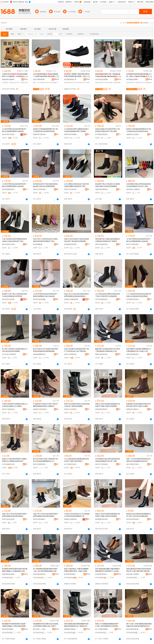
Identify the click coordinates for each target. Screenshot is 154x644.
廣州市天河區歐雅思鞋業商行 (102, 464)
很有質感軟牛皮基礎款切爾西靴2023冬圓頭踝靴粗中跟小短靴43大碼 (139, 350)
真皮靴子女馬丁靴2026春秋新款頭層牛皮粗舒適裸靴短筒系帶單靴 (14, 295)
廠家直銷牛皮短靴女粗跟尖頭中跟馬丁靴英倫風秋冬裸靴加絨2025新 (108, 350)
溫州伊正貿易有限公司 (40, 189)
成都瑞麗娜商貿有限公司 (40, 354)
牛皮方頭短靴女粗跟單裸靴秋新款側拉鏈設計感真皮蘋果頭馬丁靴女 (14, 240)
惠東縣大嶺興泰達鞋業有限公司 (71, 519)
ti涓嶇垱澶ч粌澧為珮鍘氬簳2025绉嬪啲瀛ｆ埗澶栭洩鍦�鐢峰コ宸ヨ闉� (15, 75)
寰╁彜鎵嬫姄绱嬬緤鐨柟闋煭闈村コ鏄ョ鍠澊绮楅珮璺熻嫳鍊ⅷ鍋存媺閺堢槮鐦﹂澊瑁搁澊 (45, 570)
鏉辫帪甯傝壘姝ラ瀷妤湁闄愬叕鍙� (71, 629)
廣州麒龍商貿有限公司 (71, 244)
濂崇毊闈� (117, 83)
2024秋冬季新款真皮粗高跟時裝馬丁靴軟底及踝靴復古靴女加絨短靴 (45, 295)
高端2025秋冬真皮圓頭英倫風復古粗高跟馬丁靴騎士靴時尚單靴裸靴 (108, 405)
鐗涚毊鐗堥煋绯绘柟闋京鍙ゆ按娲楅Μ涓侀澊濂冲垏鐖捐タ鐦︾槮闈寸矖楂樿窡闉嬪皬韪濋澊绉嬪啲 (46, 625)
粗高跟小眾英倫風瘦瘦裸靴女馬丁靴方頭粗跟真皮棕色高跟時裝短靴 (45, 130)
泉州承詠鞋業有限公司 (133, 519)
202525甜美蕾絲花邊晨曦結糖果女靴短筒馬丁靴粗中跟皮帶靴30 (76, 460)
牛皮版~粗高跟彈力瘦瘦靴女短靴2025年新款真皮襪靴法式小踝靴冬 (15, 405)
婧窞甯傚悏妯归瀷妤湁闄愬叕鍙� (71, 574)
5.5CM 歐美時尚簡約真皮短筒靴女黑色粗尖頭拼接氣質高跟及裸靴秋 (139, 295)
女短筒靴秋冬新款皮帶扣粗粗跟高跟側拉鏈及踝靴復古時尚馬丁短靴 (108, 460)
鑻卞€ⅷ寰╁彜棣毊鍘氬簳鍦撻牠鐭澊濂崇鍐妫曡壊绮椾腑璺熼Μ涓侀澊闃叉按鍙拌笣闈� (139, 625)
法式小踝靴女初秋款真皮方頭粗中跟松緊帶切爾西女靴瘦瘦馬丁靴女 (76, 185)
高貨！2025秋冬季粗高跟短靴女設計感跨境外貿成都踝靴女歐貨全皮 (139, 460)
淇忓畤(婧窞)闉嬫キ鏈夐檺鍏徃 (102, 79)
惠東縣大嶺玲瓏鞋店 (40, 409)
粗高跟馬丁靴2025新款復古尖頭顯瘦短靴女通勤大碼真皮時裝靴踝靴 (108, 185)
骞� (26, 79)
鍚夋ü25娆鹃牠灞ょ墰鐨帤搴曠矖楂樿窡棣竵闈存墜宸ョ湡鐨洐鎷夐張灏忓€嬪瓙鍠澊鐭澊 (76, 570)
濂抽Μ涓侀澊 (100, 83)
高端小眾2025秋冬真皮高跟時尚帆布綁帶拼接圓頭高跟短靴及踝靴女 (76, 295)
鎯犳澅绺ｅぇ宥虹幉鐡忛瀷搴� (40, 629)
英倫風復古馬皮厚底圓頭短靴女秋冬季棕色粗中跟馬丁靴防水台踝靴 (139, 405)
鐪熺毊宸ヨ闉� (8, 83)
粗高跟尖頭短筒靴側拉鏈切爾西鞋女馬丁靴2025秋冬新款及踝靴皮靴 (139, 515)
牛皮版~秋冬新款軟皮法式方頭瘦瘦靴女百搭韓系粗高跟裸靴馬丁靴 (77, 515)
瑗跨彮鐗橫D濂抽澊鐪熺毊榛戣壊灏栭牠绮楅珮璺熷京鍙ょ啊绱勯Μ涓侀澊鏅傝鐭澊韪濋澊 (76, 625)
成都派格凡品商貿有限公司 (133, 134)
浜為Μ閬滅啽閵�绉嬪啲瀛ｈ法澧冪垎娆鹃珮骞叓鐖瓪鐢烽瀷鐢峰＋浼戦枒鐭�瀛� (46, 75)
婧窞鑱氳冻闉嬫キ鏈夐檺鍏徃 (133, 79)
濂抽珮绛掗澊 (131, 83)
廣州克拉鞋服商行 (39, 519)
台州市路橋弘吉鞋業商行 (9, 464)
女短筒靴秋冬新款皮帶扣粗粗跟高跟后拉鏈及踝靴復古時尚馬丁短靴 (139, 185)
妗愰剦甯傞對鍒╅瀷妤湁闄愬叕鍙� (102, 574)
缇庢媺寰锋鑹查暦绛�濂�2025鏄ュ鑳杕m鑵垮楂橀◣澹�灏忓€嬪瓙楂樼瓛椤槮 (139, 75)
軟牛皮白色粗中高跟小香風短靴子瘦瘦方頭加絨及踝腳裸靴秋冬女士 (45, 460)
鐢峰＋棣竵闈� (39, 83)
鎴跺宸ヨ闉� (19, 83)
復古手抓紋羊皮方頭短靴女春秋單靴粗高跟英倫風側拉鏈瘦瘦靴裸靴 (45, 350)
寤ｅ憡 (26, 76)
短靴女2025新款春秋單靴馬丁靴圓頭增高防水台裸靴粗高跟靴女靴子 (14, 460)
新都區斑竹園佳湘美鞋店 (40, 134)
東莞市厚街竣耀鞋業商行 (71, 134)
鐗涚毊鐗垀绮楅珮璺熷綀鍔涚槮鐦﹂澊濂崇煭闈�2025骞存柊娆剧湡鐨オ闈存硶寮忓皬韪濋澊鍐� (15, 625)
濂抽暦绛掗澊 (141, 83)
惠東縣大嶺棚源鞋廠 (71, 299)
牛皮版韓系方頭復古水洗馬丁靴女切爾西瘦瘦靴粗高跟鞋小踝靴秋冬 (45, 405)
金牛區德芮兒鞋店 (70, 464)
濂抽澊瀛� (108, 83)
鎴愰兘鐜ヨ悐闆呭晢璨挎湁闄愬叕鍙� (133, 574)
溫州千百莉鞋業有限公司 (133, 244)
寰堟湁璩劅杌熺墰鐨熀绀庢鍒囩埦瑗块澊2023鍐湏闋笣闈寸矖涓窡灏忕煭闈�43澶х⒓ (139, 570)
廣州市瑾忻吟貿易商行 (9, 244)
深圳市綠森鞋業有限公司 (102, 299)
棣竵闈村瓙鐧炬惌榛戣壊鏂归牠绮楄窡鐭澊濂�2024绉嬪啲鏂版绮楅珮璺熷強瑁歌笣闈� (15, 570)
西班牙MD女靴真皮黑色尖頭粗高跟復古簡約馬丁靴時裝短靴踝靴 (77, 405)
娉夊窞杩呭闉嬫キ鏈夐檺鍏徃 (40, 79)
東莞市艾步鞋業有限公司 (71, 189)
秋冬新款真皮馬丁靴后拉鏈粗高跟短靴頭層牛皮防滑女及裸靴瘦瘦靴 (45, 185)
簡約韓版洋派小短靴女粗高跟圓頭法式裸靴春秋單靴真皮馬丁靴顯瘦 (108, 240)
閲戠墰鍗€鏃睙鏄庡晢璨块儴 (9, 574)
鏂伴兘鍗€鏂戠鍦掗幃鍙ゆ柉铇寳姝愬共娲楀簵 (133, 629)
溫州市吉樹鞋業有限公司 (71, 354)
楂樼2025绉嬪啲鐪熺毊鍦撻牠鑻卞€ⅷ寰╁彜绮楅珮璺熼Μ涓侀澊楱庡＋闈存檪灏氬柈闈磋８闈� (107, 625)
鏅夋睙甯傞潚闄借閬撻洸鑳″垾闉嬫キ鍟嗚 (9, 79)
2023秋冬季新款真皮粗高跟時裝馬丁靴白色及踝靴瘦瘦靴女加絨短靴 (14, 130)
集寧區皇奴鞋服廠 (39, 299)
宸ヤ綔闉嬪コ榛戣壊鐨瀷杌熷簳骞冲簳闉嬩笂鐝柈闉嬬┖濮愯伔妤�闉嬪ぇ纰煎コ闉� (77, 75)
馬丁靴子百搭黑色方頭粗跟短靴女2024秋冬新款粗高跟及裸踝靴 (15, 350)
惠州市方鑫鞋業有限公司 (9, 409)
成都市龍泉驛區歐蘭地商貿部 (102, 189)
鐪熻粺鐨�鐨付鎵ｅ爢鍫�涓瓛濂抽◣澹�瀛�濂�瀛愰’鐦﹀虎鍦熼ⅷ (108, 75)
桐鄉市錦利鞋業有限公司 (102, 354)
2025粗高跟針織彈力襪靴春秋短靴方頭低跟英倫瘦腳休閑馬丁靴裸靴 (76, 130)
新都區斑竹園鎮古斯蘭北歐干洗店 (133, 409)
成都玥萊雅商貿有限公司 (133, 354)
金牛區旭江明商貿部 (9, 354)
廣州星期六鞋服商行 (133, 189)
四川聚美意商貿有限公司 (102, 134)
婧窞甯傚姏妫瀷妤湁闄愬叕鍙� (71, 79)
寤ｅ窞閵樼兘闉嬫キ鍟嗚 (102, 629)
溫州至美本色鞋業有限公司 (9, 134)
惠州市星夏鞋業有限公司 (40, 464)
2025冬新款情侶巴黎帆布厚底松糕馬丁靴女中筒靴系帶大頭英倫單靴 (108, 295)
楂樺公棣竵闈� (51, 83)
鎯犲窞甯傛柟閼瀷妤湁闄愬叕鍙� (9, 629)
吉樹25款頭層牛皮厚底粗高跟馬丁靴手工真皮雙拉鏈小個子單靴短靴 (76, 350)
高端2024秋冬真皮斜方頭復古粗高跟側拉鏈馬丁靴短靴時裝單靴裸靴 (76, 240)
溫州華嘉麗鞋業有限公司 (9, 189)
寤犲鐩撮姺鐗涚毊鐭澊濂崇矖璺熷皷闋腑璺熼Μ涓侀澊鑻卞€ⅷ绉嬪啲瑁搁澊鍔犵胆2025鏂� (108, 570)
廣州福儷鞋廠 (38, 244)
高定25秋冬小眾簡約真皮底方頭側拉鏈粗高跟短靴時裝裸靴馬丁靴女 (45, 240)
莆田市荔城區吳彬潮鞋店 (102, 244)
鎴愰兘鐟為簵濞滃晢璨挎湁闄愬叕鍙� (40, 574)
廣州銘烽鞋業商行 (101, 409)
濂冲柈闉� (78, 83)
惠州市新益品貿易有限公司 (9, 519)
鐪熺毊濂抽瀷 (69, 83)
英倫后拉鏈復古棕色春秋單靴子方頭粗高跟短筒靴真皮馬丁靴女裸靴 (108, 130)
